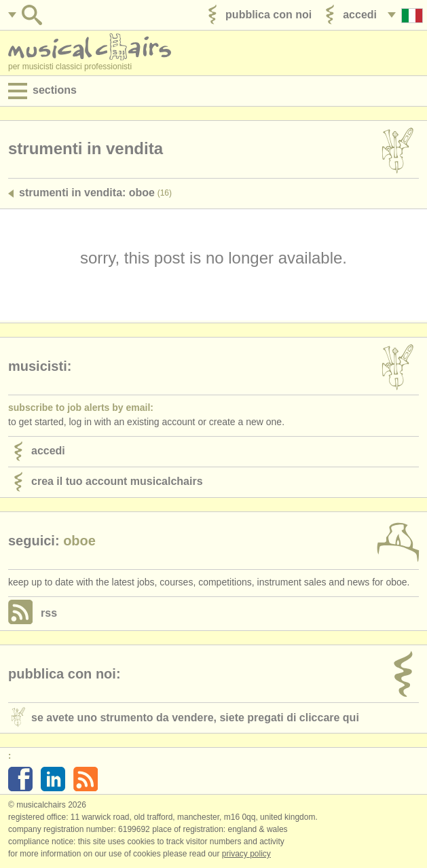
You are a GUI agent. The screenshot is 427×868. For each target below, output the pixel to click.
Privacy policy (246, 854)
